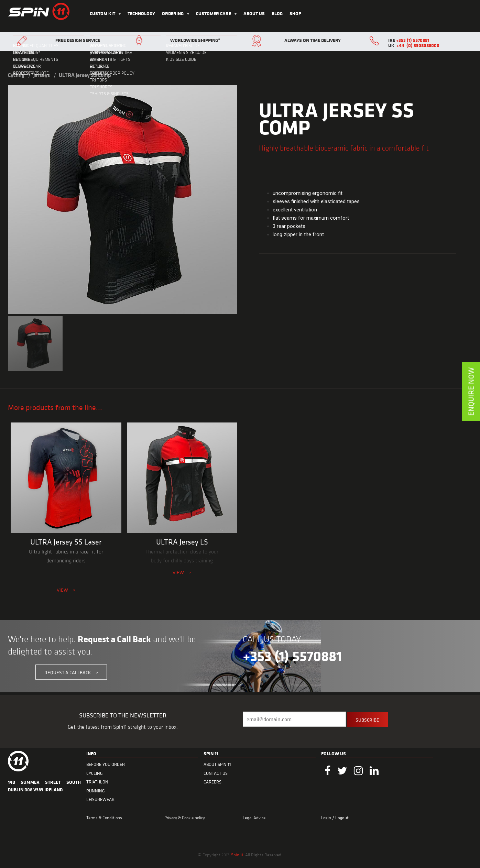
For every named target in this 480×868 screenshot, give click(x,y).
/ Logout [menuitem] (340, 818)
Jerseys (42, 75)
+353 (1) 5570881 (413, 40)
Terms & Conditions (104, 817)
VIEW (66, 590)
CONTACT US (216, 773)
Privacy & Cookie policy (185, 817)
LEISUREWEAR (100, 799)
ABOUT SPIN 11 (217, 764)
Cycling (16, 75)
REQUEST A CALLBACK (71, 672)
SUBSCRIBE (367, 720)
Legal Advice (254, 817)
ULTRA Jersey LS (182, 542)
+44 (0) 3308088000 (418, 45)
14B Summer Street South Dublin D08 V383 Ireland (44, 786)
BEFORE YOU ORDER (106, 764)
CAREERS (212, 782)
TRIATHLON (97, 782)
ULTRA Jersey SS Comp (85, 75)
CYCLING (95, 773)
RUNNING (96, 791)
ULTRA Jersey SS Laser (66, 542)
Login (327, 817)
